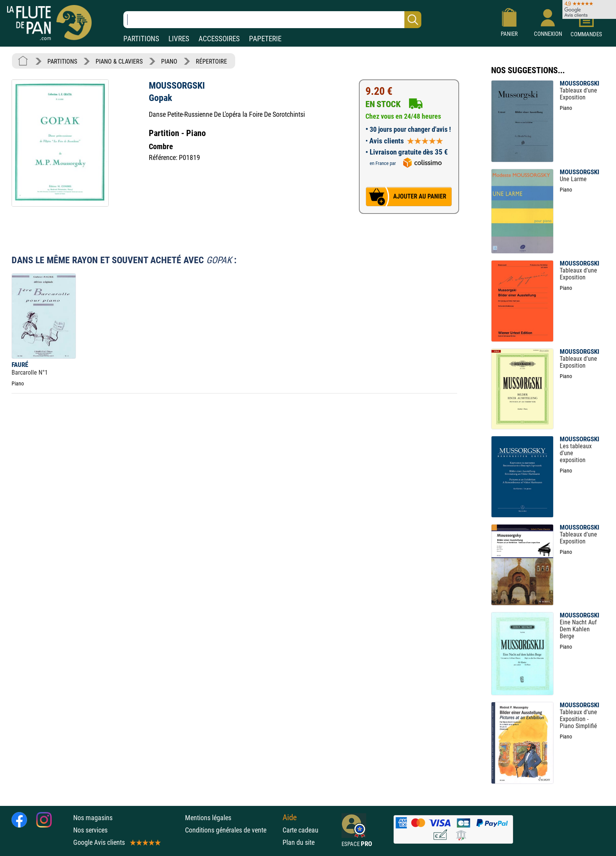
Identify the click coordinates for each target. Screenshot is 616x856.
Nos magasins (93, 818)
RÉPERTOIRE (211, 61)
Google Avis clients (116, 842)
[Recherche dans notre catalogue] (272, 20)
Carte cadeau (300, 830)
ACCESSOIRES (219, 39)
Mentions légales (208, 818)
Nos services (90, 830)
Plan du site (299, 842)
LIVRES (179, 39)
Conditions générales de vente (232, 830)
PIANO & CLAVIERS (119, 61)
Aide (290, 817)
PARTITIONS (141, 39)
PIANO (169, 61)
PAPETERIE (265, 39)
